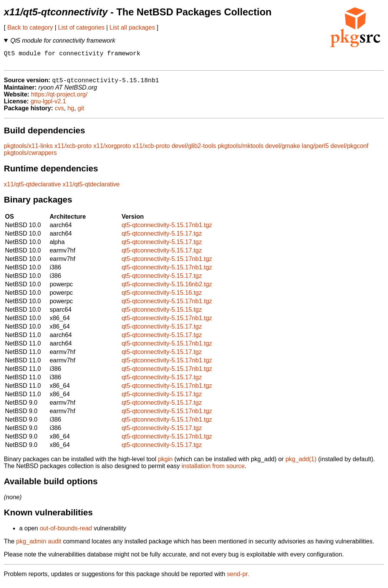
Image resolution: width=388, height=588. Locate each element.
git (81, 112)
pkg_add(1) (301, 463)
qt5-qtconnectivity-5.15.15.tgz (162, 314)
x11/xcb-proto (73, 150)
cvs (60, 112)
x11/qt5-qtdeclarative (32, 189)
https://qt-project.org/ (59, 99)
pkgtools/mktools (241, 150)
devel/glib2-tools (194, 150)
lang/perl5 (315, 150)
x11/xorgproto (112, 150)
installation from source (213, 470)
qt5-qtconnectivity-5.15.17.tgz (162, 238)
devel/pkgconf (349, 150)
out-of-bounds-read (66, 532)
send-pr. (238, 578)
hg (71, 112)
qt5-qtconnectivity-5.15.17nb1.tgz (167, 229)
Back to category (30, 27)
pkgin (165, 463)
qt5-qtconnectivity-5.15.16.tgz (162, 297)
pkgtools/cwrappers (30, 157)
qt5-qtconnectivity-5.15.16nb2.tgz (167, 288)
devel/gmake (283, 150)
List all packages (132, 27)
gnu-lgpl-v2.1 (48, 105)
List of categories (81, 27)
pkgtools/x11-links (28, 150)
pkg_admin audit (39, 546)
